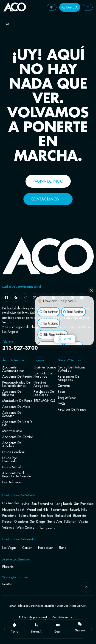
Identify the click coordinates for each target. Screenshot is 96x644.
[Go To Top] (86, 588)
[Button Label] (52, 7)
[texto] (14, 625)
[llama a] (36, 625)
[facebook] (6, 298)
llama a (36, 632)
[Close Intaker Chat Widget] (91, 290)
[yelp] (16, 298)
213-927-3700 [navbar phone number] (20, 348)
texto (14, 632)
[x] (35, 298)
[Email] (58, 625)
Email (58, 632)
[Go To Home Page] (15, 10)
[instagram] (25, 298)
